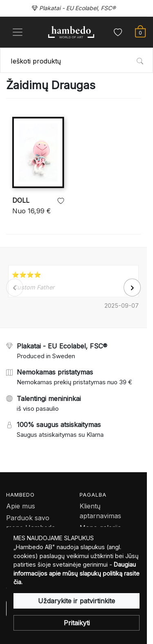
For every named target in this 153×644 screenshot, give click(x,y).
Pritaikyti (77, 623)
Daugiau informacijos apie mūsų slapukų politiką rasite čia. (76, 573)
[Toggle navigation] (18, 32)
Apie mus (21, 506)
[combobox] (76, 60)
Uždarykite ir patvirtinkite (76, 601)
